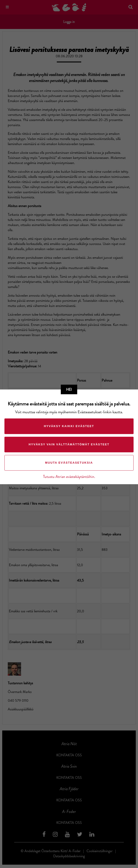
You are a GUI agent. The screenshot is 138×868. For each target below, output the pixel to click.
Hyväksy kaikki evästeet (69, 426)
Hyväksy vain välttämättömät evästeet (69, 445)
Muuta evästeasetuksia (69, 463)
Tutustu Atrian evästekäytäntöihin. (69, 477)
